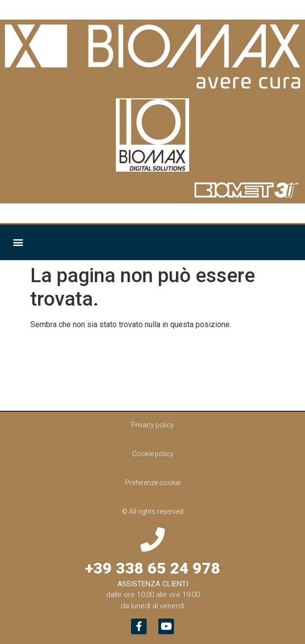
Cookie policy (153, 454)
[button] (18, 242)
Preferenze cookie (153, 483)
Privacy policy (152, 425)
